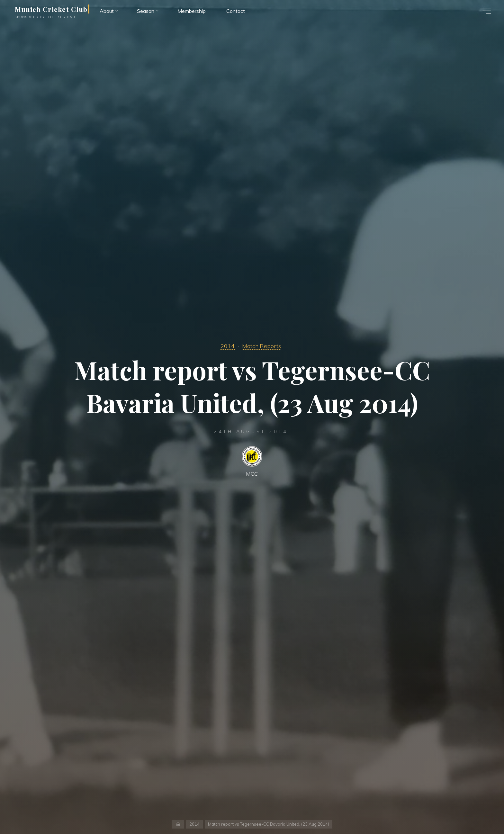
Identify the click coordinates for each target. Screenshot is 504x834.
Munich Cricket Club (51, 9)
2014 (228, 346)
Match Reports (261, 346)
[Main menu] (485, 11)
